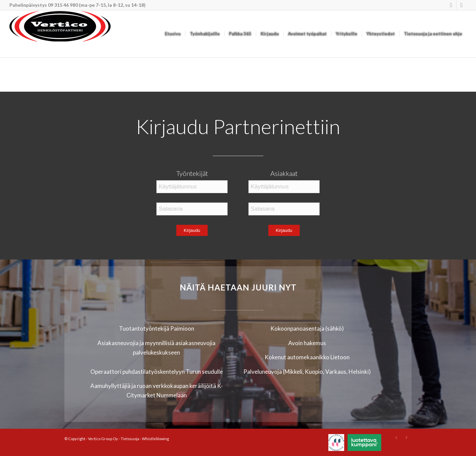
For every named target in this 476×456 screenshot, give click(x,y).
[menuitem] (173, 34)
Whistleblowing (155, 439)
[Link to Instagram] (451, 5)
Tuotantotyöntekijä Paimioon (157, 328)
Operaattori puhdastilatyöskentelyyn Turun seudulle (157, 372)
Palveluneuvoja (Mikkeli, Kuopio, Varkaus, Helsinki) (307, 372)
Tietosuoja (130, 439)
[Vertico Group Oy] (60, 34)
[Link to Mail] (462, 5)
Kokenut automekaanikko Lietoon (307, 357)
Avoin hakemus (307, 343)
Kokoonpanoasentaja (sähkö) (307, 328)
